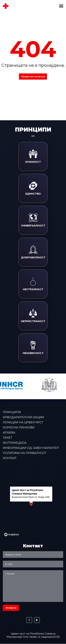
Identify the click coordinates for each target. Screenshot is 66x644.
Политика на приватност (25, 453)
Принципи (12, 412)
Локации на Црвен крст (23, 422)
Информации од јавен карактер (31, 448)
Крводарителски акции (23, 417)
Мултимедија (15, 443)
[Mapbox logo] (12, 535)
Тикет (7, 438)
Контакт (10, 458)
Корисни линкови (19, 427)
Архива (9, 433)
